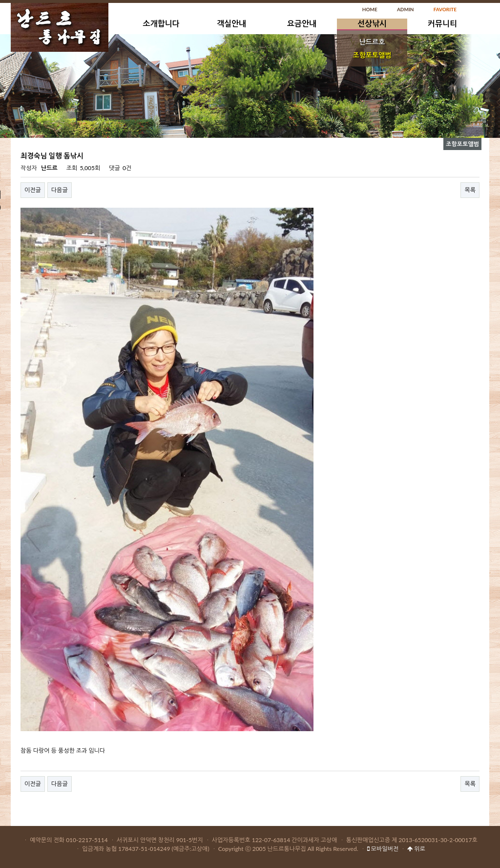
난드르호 (372, 42)
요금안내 (302, 23)
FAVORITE (445, 9)
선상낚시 (372, 23)
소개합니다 (161, 23)
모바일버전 (383, 849)
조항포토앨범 (372, 55)
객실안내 (231, 23)
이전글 (33, 190)
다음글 (60, 190)
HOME (370, 9)
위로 (416, 849)
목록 (470, 190)
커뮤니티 (442, 23)
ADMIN (406, 9)
